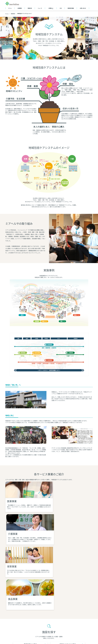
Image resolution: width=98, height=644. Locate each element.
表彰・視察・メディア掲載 (28, 632)
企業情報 (20, 8)
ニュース (40, 8)
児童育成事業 (48, 623)
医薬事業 (47, 616)
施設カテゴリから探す (66, 576)
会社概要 (24, 614)
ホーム (10, 8)
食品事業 (47, 625)
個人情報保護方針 (19, 639)
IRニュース (73, 616)
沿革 (22, 621)
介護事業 (47, 618)
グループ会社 (25, 635)
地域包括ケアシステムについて (53, 614)
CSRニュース (73, 614)
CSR (61, 8)
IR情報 (51, 8)
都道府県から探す (36, 576)
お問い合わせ (83, 8)
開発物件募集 (71, 8)
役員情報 (24, 623)
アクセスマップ (25, 628)
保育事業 (47, 621)
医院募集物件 (89, 614)
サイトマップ (9, 614)
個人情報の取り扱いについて (35, 639)
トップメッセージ (26, 616)
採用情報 (88, 616)
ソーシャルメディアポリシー (76, 639)
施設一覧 (24, 630)
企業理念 (24, 618)
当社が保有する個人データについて (55, 639)
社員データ (24, 625)
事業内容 (30, 8)
